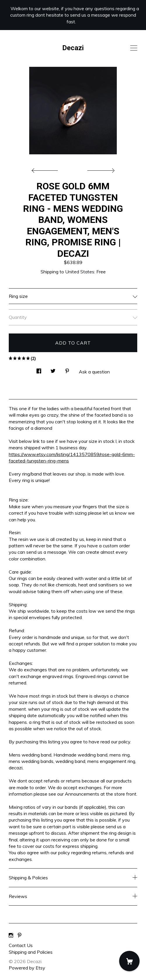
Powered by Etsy (27, 968)
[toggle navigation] (134, 48)
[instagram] (11, 935)
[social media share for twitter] (53, 369)
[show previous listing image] (46, 169)
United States (80, 272)
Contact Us (21, 945)
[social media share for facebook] (39, 369)
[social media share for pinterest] (67, 369)
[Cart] (129, 961)
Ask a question (94, 372)
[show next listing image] (100, 169)
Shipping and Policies (31, 952)
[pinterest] (20, 935)
